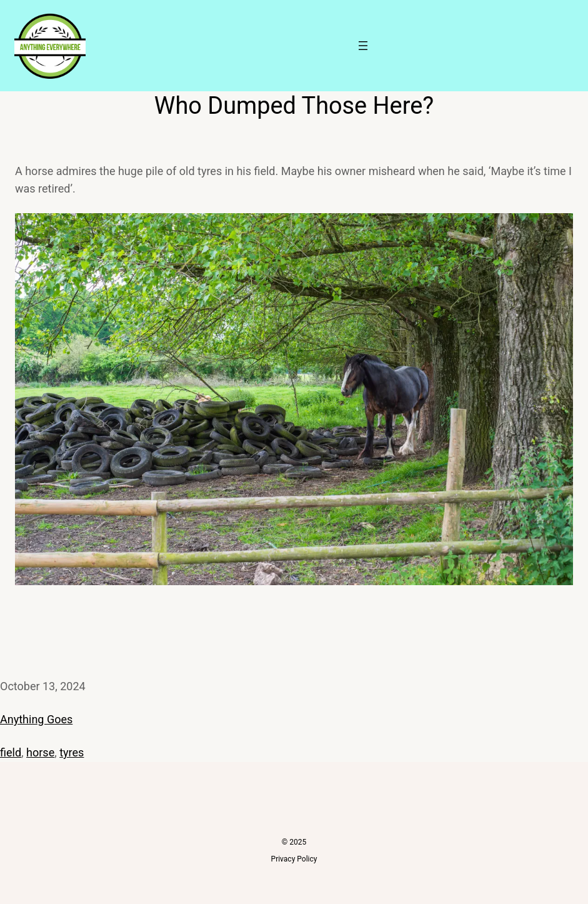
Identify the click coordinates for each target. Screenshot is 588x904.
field (11, 752)
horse (40, 752)
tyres (72, 752)
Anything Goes (36, 719)
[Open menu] (363, 46)
